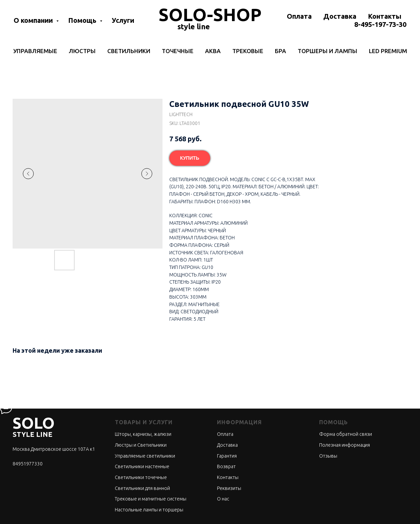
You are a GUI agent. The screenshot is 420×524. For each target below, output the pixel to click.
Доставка (340, 16)
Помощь (83, 20)
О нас (223, 499)
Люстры (82, 51)
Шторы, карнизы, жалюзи (143, 434)
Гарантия (227, 456)
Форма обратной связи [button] (346, 434)
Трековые (248, 51)
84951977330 (28, 464)
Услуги (123, 20)
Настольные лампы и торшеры (149, 510)
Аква (213, 51)
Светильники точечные (141, 477)
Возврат (226, 466)
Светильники (129, 51)
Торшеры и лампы (328, 51)
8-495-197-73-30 (380, 24)
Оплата (299, 16)
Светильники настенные (142, 466)
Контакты (385, 16)
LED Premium (388, 51)
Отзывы (328, 456)
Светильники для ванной (142, 488)
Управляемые (35, 51)
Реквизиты (229, 488)
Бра (281, 51)
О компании (34, 20)
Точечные (178, 51)
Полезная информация (345, 445)
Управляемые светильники (145, 456)
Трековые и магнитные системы (151, 499)
